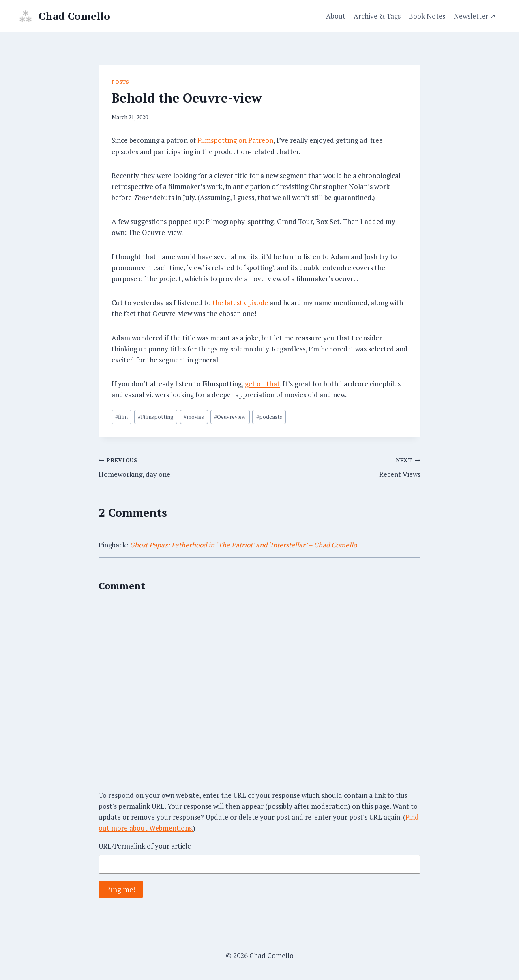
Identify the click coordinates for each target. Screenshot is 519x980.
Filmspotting (156, 417)
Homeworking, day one (176, 466)
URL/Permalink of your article (145, 846)
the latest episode (240, 303)
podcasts (269, 417)
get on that (262, 384)
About (336, 16)
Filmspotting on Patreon (235, 140)
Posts (120, 82)
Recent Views (343, 466)
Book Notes (427, 16)
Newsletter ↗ (475, 16)
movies (194, 417)
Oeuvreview (230, 417)
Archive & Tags (377, 16)
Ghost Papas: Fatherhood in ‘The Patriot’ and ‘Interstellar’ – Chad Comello (243, 545)
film (121, 417)
